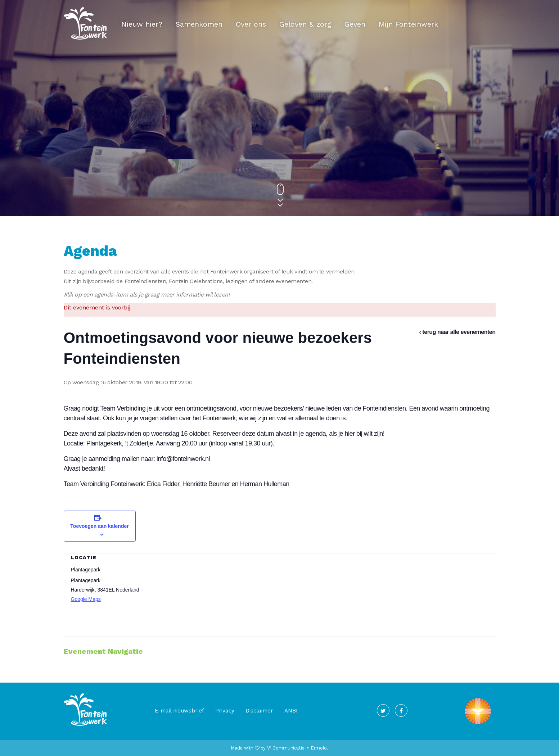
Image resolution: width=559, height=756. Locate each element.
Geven (355, 24)
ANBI (291, 711)
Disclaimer (259, 711)
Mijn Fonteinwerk (408, 24)
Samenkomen (199, 24)
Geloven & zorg (305, 24)
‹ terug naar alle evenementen (457, 332)
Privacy (225, 711)
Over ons (251, 24)
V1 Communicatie (286, 748)
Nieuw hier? (142, 24)
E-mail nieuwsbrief (179, 711)
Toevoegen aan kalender (99, 526)
